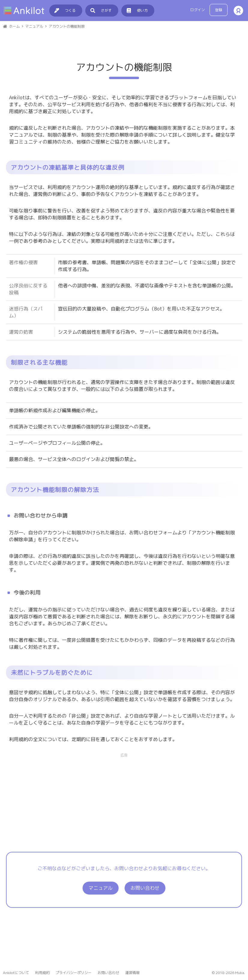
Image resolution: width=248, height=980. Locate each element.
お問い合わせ (145, 930)
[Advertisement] (124, 174)
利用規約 (42, 973)
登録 (219, 10)
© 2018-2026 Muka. (228, 973)
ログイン (198, 10)
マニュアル (101, 930)
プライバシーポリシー (74, 973)
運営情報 (132, 973)
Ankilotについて (16, 973)
